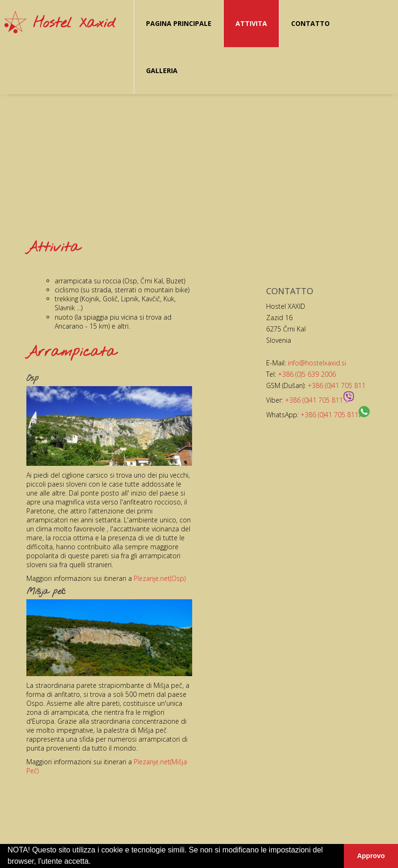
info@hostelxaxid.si (317, 363)
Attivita (251, 23)
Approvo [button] (371, 856)
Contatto (310, 23)
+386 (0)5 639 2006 (307, 374)
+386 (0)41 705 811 (337, 385)
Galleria (162, 70)
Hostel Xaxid (74, 23)
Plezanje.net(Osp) (160, 578)
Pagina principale (179, 23)
